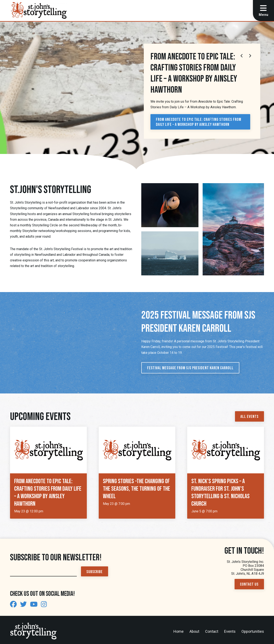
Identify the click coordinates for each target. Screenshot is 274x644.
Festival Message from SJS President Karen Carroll (190, 368)
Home (179, 631)
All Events (249, 417)
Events (230, 631)
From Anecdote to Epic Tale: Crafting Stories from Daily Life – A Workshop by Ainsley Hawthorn (199, 122)
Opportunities (253, 631)
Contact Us (249, 584)
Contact (212, 631)
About (194, 631)
